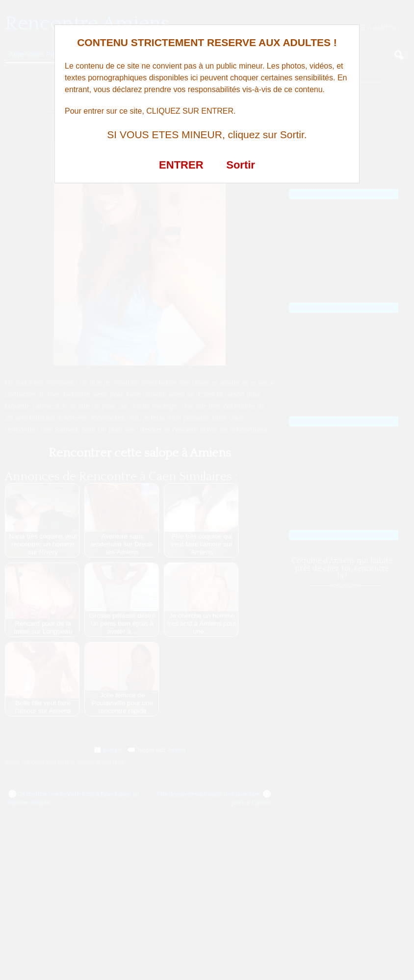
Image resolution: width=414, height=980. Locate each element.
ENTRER (181, 165)
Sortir (241, 165)
